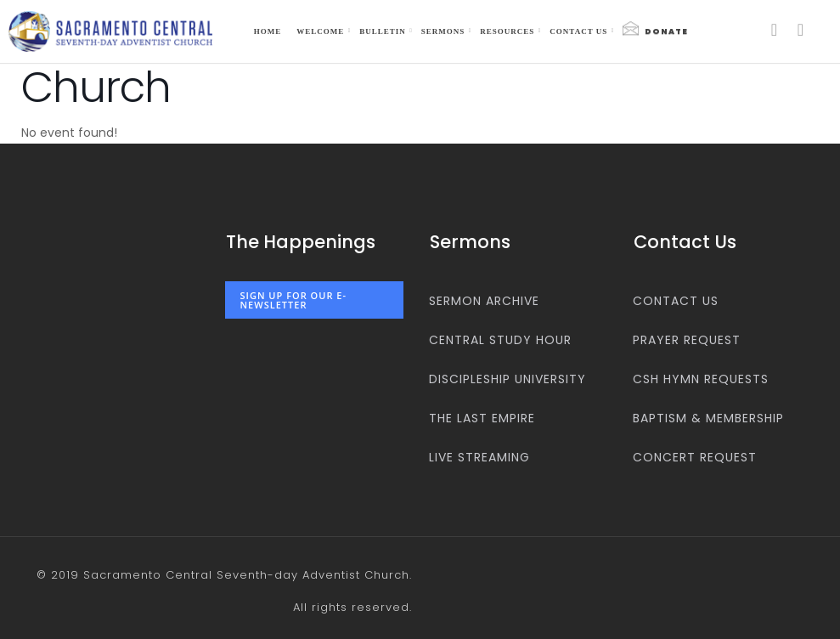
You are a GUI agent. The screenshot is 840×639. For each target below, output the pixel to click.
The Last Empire (482, 418)
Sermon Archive (484, 301)
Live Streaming (479, 457)
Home (268, 31)
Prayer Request (687, 340)
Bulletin (383, 31)
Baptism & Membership (708, 418)
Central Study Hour (500, 340)
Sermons (443, 31)
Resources (507, 31)
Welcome (320, 31)
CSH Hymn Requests (701, 379)
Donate (655, 29)
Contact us (578, 31)
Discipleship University (507, 379)
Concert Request (695, 457)
